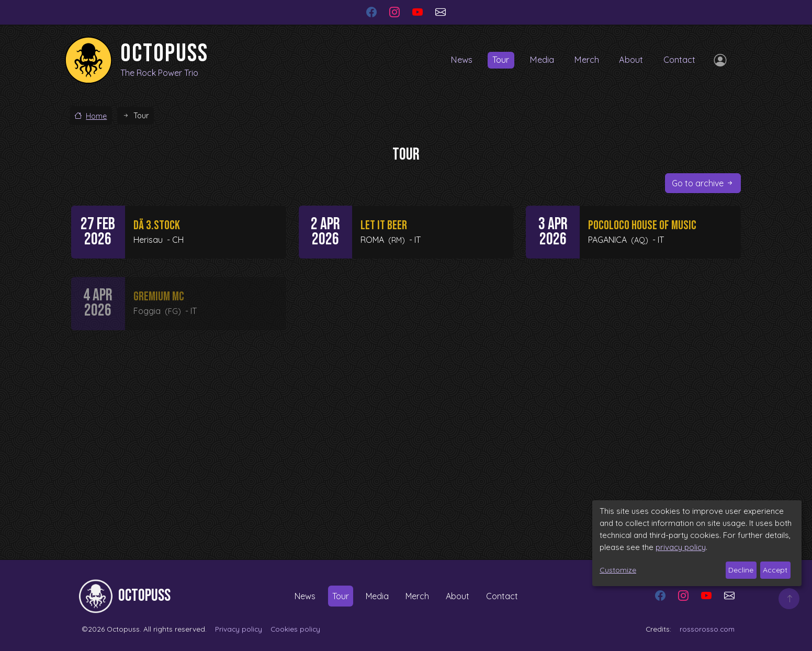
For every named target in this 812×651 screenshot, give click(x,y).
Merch (583, 60)
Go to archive (698, 183)
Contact (679, 60)
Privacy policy (239, 629)
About (629, 60)
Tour (495, 60)
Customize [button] (618, 570)
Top (789, 599)
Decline (741, 570)
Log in (718, 60)
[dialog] (697, 543)
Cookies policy (295, 629)
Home (96, 116)
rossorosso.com (707, 629)
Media (537, 60)
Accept (775, 570)
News (454, 60)
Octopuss (164, 54)
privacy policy (681, 547)
